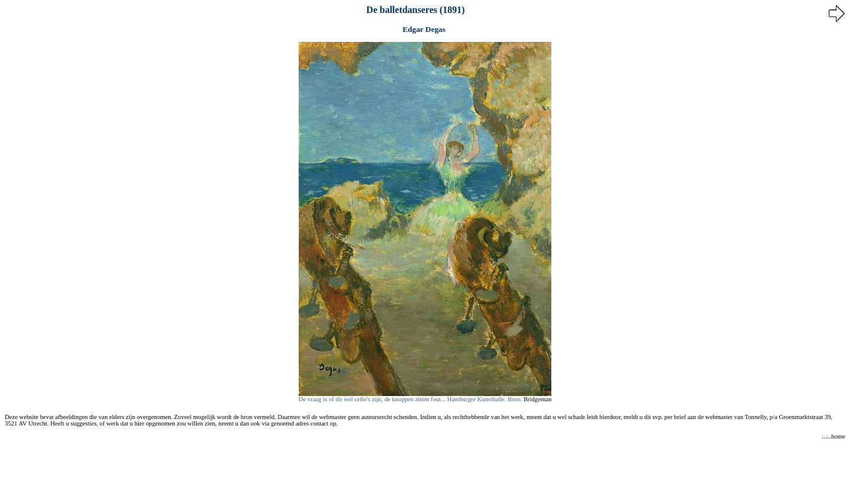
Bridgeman (537, 399)
